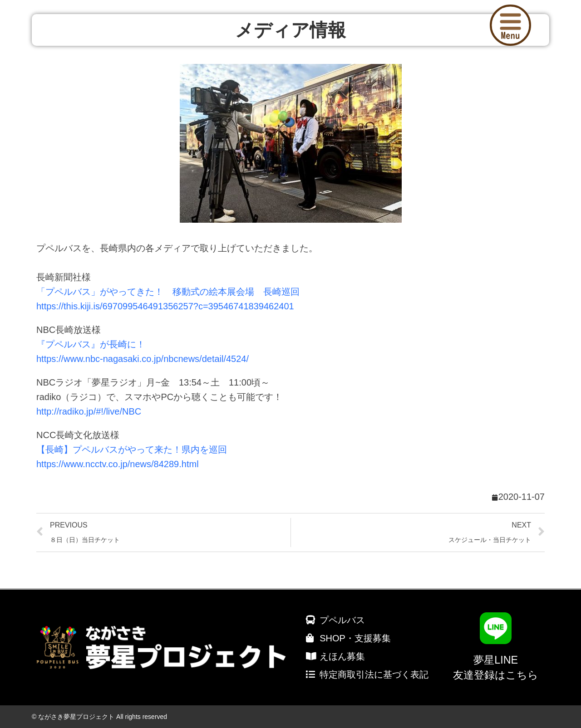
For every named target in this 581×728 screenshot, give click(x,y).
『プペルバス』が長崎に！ (91, 344)
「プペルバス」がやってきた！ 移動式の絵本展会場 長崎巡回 (168, 292)
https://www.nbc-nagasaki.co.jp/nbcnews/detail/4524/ (143, 359)
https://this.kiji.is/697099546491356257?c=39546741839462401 (165, 306)
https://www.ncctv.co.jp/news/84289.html (118, 464)
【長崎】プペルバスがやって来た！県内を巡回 (132, 450)
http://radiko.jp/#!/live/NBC (89, 411)
